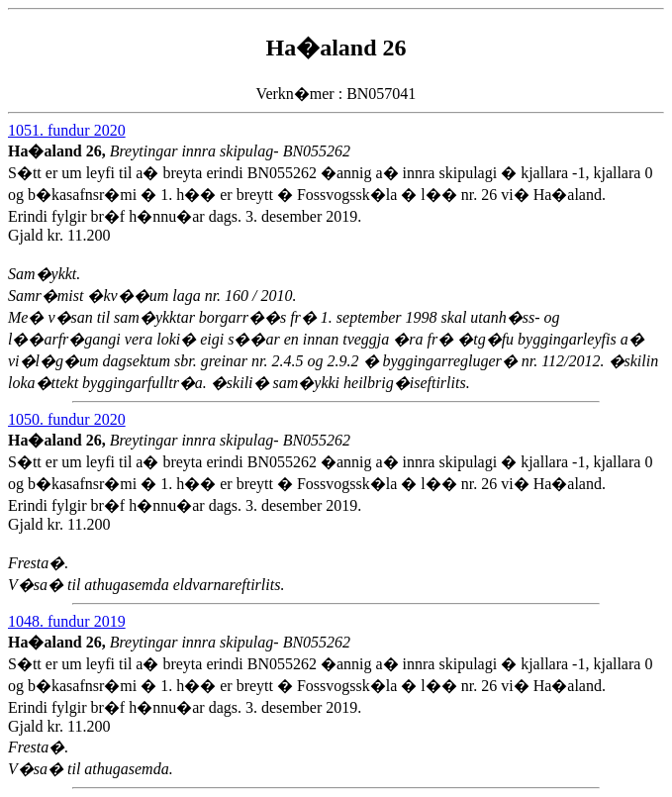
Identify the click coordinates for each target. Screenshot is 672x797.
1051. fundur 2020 (67, 130)
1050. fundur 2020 (67, 419)
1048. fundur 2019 (67, 621)
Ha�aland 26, (59, 151)
